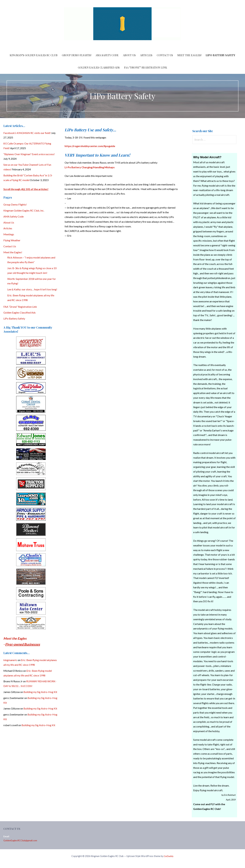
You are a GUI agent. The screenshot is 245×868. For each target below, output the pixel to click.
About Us (129, 55)
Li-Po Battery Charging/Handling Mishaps (90, 167)
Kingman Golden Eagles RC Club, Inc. (24, 210)
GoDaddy (169, 856)
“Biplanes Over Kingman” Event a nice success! (29, 154)
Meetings (9, 234)
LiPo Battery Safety (220, 55)
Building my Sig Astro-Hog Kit (40, 692)
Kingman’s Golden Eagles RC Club (34, 55)
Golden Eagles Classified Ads (99, 67)
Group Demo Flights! (77, 55)
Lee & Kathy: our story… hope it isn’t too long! (32, 289)
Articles (146, 55)
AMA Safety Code (107, 55)
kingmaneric (10, 660)
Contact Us (165, 55)
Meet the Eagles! (189, 55)
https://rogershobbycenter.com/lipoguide (90, 146)
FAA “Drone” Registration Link (146, 67)
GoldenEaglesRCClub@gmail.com (20, 840)
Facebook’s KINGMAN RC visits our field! (27, 133)
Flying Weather (12, 240)
